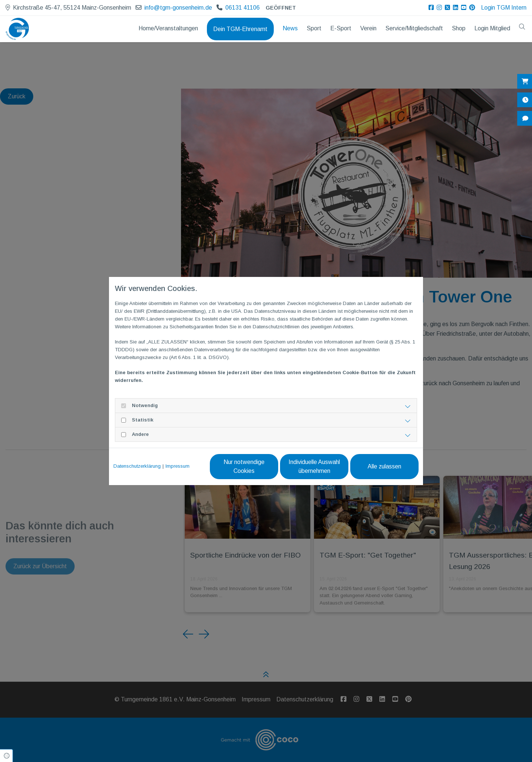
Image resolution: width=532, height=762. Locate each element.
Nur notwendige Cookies (244, 466)
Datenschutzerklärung (137, 466)
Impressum (178, 466)
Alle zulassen (384, 466)
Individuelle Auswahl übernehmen (314, 466)
